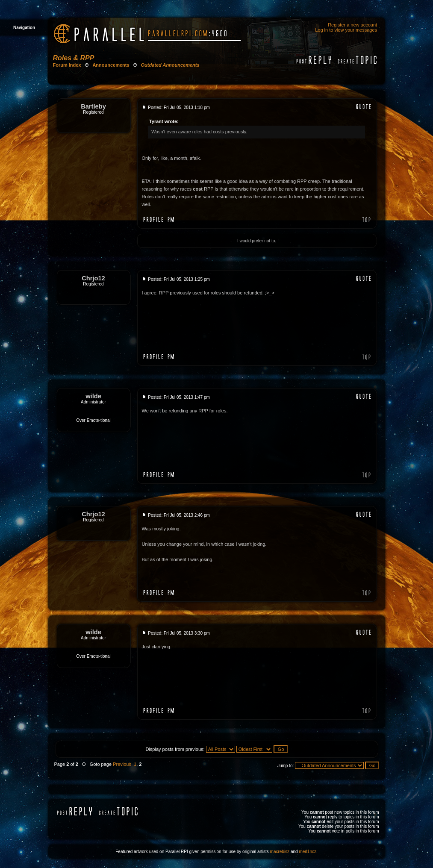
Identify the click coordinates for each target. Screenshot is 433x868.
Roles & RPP (74, 58)
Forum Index (67, 65)
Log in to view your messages (346, 30)
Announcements (111, 65)
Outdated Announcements (170, 65)
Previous (122, 764)
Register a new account (352, 25)
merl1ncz (308, 852)
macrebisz (280, 852)
